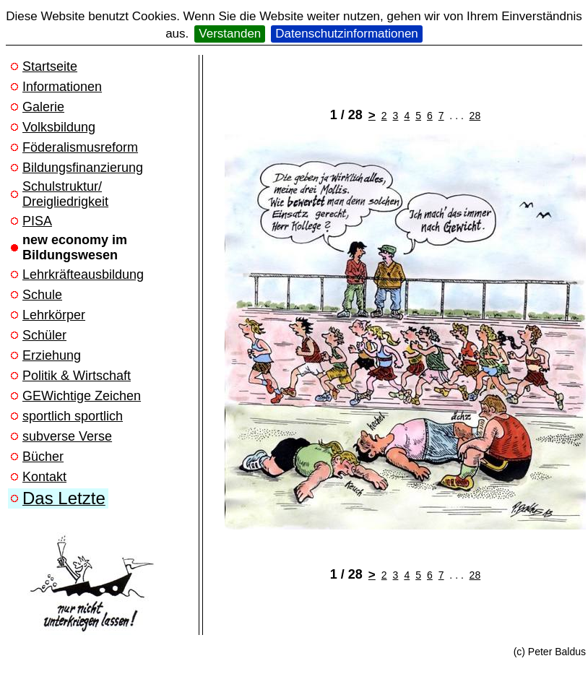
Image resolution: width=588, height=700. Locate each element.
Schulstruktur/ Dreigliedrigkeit (65, 194)
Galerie (43, 107)
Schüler (44, 335)
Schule (42, 295)
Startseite (50, 66)
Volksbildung (59, 127)
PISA (37, 221)
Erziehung (52, 355)
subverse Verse (67, 436)
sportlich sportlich (73, 416)
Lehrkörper (54, 315)
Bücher (43, 457)
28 (475, 116)
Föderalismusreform (80, 147)
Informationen (62, 87)
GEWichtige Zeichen (82, 396)
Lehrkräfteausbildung (83, 275)
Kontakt (44, 477)
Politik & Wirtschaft (77, 376)
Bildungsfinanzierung (83, 168)
